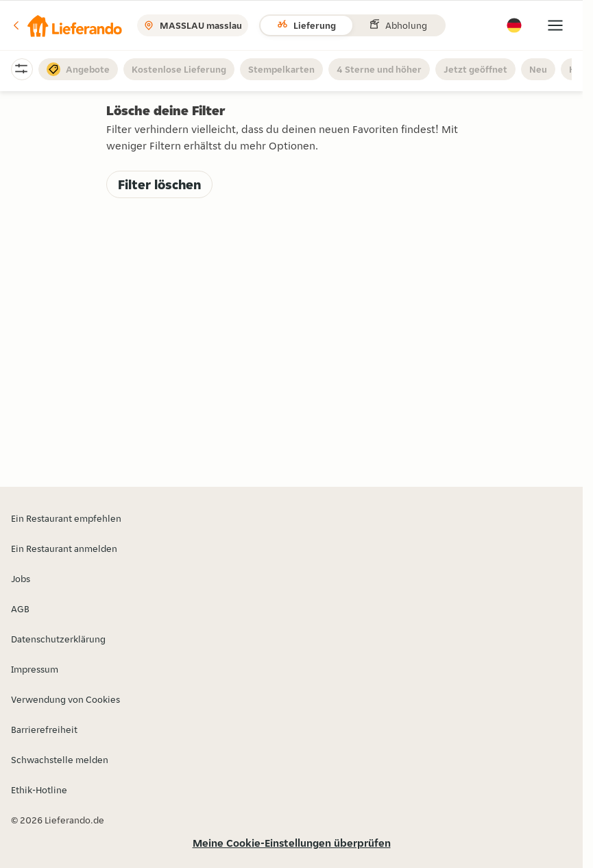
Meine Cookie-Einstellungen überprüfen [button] (292, 843)
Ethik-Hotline (39, 790)
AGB (20, 609)
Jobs (21, 579)
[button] (66, 25)
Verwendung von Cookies (65, 699)
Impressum (35, 669)
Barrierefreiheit (44, 730)
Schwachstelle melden (60, 760)
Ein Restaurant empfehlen (66, 518)
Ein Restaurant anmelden (64, 548)
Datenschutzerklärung (58, 639)
